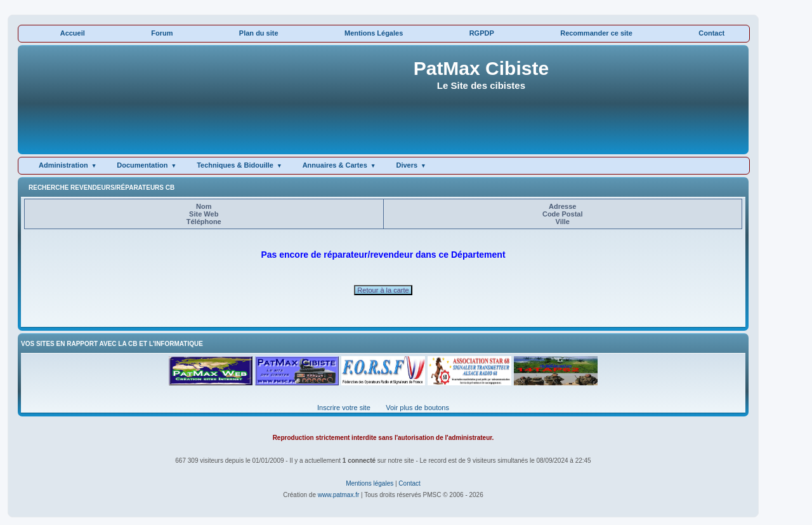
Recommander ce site (596, 33)
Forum (162, 33)
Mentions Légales (374, 33)
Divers (407, 165)
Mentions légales (370, 483)
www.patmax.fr (339, 495)
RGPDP (482, 33)
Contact (711, 33)
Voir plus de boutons (417, 408)
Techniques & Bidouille (235, 165)
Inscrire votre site (344, 408)
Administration (63, 165)
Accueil (73, 33)
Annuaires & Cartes (335, 165)
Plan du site (259, 33)
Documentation (142, 165)
